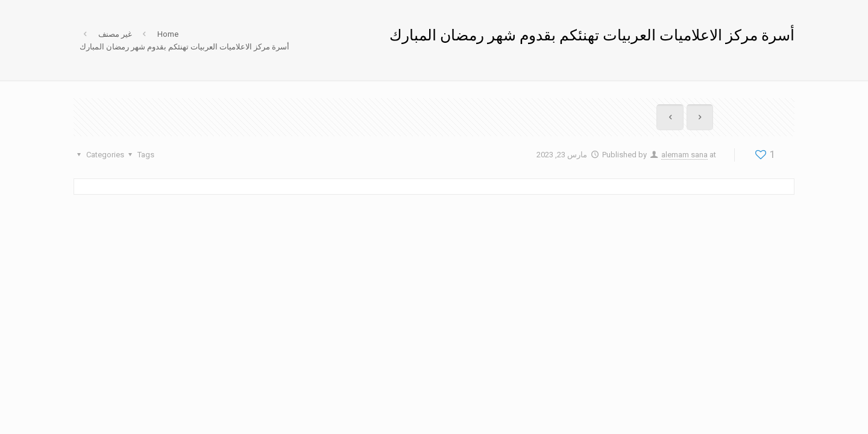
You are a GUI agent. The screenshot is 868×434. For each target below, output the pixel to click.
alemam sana (684, 155)
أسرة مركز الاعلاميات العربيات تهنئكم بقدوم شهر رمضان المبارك (184, 47)
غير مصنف (115, 34)
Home (168, 34)
